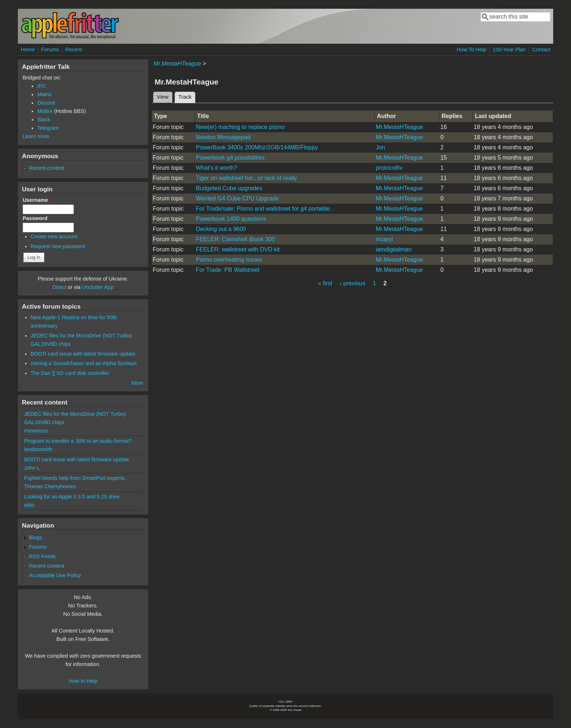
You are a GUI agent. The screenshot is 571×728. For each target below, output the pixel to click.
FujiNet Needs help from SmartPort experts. (75, 478)
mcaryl (384, 239)
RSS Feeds (42, 556)
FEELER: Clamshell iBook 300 (235, 239)
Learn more (36, 136)
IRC (42, 86)
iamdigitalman (394, 249)
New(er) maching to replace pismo (240, 127)
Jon (381, 147)
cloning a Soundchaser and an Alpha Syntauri (84, 363)
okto (29, 505)
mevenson (36, 431)
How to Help (83, 681)
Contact (541, 50)
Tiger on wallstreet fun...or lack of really (247, 178)
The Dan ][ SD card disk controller (70, 373)
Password (37, 218)
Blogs (35, 537)
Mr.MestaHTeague (177, 64)
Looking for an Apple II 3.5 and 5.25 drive (72, 497)
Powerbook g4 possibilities (230, 158)
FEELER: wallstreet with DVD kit (238, 249)
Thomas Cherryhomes (50, 486)
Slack (44, 120)
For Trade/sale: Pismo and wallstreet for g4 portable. (264, 209)
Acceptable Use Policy (55, 575)
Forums (50, 50)
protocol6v (389, 168)
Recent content (46, 168)
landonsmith (38, 449)
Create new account (54, 236)
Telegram (48, 128)
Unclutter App (98, 287)
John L (32, 468)
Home (28, 50)
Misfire (45, 111)
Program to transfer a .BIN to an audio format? (78, 441)
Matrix (44, 94)
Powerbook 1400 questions (231, 219)
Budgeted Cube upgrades (229, 188)
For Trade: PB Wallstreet (228, 270)
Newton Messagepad (223, 137)
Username (37, 200)
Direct (59, 287)
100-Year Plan (509, 50)
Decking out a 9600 (221, 229)
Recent (74, 50)
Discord (46, 103)
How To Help (471, 50)
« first (325, 283)
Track (187, 96)
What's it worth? (216, 168)
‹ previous (353, 283)
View (163, 97)
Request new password (58, 246)
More (137, 383)
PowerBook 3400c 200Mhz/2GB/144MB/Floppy (257, 147)
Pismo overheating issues (229, 260)
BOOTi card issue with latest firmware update (83, 354)
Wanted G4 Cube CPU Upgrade (237, 198)
